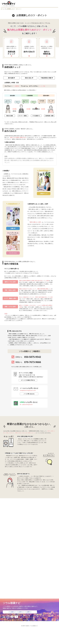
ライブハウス (13, 253)
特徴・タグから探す (10, 307)
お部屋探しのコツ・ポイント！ (14, 9)
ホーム (3, 9)
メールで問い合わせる (29, 394)
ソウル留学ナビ (20, 614)
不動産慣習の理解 (47, 78)
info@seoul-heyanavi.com (28, 390)
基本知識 (11, 78)
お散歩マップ (44, 194)
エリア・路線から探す (10, 298)
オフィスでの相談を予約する (28, 380)
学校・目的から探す (10, 290)
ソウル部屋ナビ (10, 614)
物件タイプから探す (10, 282)
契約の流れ (29, 78)
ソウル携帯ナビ (30, 614)
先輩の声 (13, 228)
